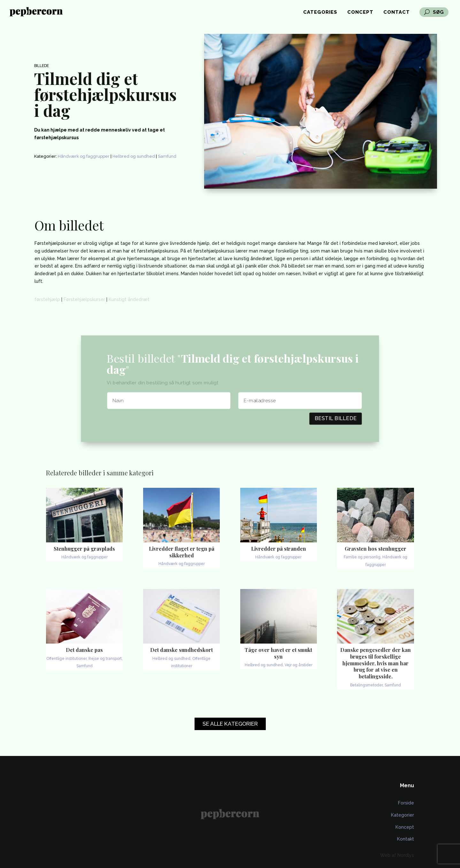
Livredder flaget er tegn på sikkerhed (182, 552)
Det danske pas (84, 650)
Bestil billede (336, 418)
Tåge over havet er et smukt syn (278, 653)
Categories (320, 12)
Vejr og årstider (299, 665)
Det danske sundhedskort (181, 650)
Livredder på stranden (279, 549)
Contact (397, 12)
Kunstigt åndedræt (129, 299)
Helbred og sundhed (134, 156)
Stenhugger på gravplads (84, 549)
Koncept (405, 827)
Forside (406, 803)
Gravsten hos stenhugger (376, 549)
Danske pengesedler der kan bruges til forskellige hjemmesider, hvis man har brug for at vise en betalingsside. (376, 663)
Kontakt (406, 839)
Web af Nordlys (397, 855)
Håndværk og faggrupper (84, 156)
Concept (360, 12)
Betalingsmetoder (366, 685)
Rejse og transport (105, 659)
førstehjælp (47, 299)
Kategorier (402, 815)
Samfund (167, 156)
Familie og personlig (362, 557)
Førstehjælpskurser (84, 299)
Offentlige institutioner (66, 659)
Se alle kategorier (230, 724)
